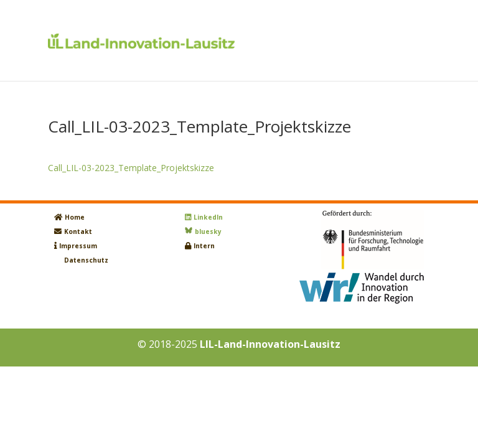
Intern (204, 246)
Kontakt (78, 231)
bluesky (208, 231)
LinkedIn (208, 217)
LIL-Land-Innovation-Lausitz (270, 344)
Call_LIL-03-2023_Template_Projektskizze (131, 168)
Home (75, 217)
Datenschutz (86, 260)
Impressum (78, 246)
